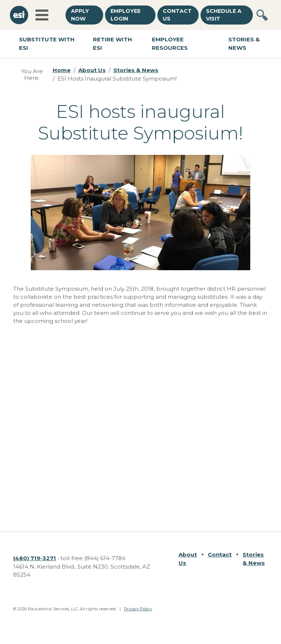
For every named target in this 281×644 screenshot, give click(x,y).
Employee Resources (170, 44)
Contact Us (177, 15)
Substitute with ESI (47, 44)
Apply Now (80, 15)
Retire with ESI (113, 44)
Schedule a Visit (224, 15)
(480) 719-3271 (35, 558)
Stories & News (136, 70)
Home (62, 70)
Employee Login (125, 15)
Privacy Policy (138, 609)
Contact (220, 554)
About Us (92, 70)
